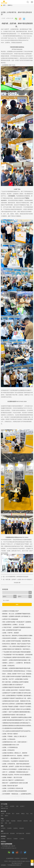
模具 (10, 823)
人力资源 (22, 839)
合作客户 (22, 806)
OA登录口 (17, 858)
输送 (2, 823)
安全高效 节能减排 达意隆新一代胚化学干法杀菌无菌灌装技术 (18, 707)
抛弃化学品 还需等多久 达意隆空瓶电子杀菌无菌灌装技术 (18, 704)
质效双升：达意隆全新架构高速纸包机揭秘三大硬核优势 (18, 660)
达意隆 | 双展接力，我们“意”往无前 (12, 777)
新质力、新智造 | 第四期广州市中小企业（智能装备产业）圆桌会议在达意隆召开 (18, 674)
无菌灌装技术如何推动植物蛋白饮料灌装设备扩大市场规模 (18, 723)
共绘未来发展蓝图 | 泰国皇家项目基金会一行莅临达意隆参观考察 (18, 671)
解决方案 (3, 811)
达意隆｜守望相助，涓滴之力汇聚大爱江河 (14, 736)
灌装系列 (26, 821)
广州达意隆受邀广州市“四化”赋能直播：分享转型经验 (17, 655)
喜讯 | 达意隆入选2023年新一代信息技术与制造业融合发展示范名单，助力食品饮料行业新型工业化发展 (18, 690)
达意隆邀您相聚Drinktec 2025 (11, 745)
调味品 (23, 814)
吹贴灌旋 (13, 821)
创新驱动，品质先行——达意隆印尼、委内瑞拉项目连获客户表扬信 (18, 663)
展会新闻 (22, 828)
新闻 (2, 826)
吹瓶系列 (19, 821)
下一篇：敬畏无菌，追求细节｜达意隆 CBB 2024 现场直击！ (17, 579)
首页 (4, 5)
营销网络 (3, 839)
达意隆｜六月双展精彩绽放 (10, 747)
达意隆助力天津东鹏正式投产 (11, 611)
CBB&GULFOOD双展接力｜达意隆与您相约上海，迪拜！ (18, 769)
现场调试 (28, 833)
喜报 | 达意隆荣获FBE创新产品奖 (12, 630)
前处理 (3, 821)
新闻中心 (10, 5)
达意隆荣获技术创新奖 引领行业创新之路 (14, 715)
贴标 (31, 821)
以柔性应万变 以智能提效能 (10, 619)
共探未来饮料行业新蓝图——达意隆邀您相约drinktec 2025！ (18, 638)
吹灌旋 (8, 821)
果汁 (13, 814)
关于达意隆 (4, 804)
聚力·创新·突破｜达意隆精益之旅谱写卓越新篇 (15, 682)
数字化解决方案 (20, 833)
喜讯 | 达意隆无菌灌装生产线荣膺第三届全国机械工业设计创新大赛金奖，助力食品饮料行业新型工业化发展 (18, 696)
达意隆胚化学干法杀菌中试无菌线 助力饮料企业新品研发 (18, 693)
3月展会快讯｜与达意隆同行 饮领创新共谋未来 (16, 761)
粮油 (2, 816)
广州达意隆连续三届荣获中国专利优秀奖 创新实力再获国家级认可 (18, 657)
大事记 (7, 806)
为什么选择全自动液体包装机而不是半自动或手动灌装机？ (18, 731)
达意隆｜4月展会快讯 (8, 666)
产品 (2, 819)
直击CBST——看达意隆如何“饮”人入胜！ (14, 758)
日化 (31, 814)
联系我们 (3, 836)
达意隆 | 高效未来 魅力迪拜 (10, 786)
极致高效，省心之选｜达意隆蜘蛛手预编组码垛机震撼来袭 (18, 614)
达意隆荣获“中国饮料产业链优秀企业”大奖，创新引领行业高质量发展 (18, 698)
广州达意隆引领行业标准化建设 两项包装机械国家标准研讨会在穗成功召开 (18, 652)
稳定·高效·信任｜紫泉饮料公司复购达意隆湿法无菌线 (17, 636)
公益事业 (15, 828)
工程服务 (15, 839)
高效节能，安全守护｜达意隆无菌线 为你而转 (15, 679)
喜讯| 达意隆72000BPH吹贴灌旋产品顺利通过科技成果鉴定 (18, 676)
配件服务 (13, 833)
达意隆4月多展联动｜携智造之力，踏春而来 (15, 753)
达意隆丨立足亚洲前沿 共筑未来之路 (13, 788)
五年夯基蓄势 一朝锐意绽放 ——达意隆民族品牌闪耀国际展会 (18, 794)
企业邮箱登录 (10, 858)
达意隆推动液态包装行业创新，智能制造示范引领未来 (18, 701)
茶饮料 (18, 814)
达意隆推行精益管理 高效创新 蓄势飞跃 (14, 687)
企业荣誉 (12, 806)
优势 (17, 806)
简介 (2, 806)
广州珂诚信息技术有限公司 (14, 865)
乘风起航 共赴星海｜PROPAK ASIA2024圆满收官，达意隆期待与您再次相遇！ (18, 775)
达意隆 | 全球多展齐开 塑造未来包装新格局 (14, 791)
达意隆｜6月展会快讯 (8, 750)
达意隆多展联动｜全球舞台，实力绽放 (13, 625)
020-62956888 (7, 844)
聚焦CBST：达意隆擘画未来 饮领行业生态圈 (15, 783)
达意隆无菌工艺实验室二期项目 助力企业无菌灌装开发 (18, 709)
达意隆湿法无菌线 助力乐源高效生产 (13, 685)
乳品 (27, 814)
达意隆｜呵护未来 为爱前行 (10, 734)
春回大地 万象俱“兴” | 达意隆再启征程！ (14, 780)
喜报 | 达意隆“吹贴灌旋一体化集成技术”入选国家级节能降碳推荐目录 (18, 622)
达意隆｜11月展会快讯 (9, 739)
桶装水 (7, 816)
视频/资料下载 (4, 808)
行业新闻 (9, 828)
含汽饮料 (8, 814)
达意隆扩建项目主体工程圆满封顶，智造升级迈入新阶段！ (18, 649)
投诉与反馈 (24, 858)
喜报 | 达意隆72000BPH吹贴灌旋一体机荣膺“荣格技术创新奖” (18, 641)
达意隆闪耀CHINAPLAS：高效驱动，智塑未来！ (16, 756)
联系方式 (9, 839)
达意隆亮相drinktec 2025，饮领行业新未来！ (15, 742)
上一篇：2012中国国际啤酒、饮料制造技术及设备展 (15, 577)
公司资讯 (3, 828)
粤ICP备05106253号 (17, 863)
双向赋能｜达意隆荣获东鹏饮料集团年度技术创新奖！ (18, 668)
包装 (6, 823)
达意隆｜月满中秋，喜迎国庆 (11, 633)
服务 (2, 831)
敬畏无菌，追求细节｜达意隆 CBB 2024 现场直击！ (17, 767)
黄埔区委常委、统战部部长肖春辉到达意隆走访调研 (17, 717)
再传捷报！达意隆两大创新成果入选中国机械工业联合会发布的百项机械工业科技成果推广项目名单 (18, 616)
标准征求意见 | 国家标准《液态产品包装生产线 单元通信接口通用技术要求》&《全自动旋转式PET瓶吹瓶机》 (18, 644)
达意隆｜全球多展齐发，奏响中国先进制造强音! (16, 764)
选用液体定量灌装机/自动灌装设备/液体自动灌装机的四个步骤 (18, 726)
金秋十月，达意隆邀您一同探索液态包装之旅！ (16, 772)
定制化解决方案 (5, 833)
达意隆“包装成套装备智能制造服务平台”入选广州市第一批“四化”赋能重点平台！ (18, 720)
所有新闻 (16, 583)
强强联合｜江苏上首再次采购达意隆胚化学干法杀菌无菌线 (18, 646)
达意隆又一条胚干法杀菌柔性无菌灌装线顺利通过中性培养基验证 (18, 712)
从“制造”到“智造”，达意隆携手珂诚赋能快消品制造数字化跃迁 (18, 627)
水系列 (3, 814)
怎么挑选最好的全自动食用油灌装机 (13, 728)
